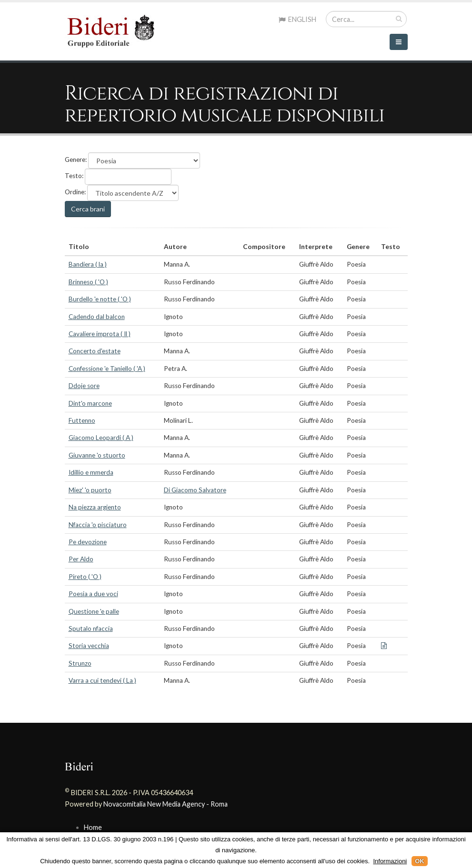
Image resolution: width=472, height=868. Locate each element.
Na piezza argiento (95, 507)
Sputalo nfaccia (91, 629)
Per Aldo (81, 559)
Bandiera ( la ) (88, 264)
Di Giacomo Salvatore (195, 490)
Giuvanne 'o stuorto (97, 455)
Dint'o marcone (90, 403)
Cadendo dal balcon (97, 317)
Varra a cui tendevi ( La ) (102, 680)
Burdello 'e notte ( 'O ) (100, 299)
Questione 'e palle (94, 611)
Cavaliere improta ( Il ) (100, 334)
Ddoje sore (84, 386)
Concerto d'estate (95, 351)
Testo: (74, 176)
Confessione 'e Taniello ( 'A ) (107, 369)
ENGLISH (297, 19)
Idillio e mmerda (91, 472)
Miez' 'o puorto (90, 490)
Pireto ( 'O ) (85, 577)
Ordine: (75, 192)
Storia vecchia (89, 646)
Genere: (76, 160)
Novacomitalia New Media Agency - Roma (166, 804)
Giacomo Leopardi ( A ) (101, 438)
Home (93, 827)
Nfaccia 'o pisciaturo (98, 525)
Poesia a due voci (93, 594)
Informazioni (390, 861)
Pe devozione (88, 542)
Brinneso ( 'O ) (88, 282)
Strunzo (80, 663)
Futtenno (82, 420)
